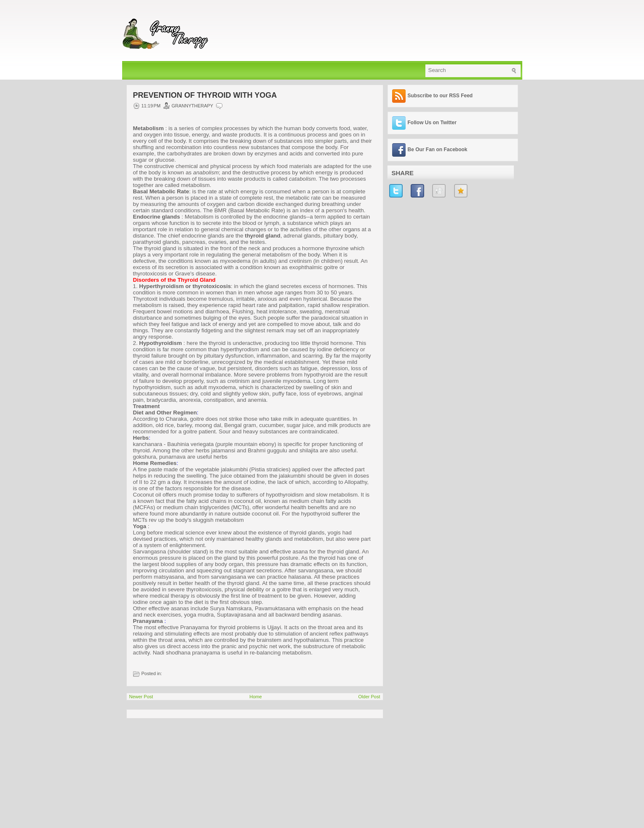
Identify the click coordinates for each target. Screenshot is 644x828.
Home (255, 697)
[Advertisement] (190, 771)
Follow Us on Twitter (432, 123)
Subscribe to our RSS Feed (440, 96)
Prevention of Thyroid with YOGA (205, 95)
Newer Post (141, 697)
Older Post (369, 697)
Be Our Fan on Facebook (438, 150)
